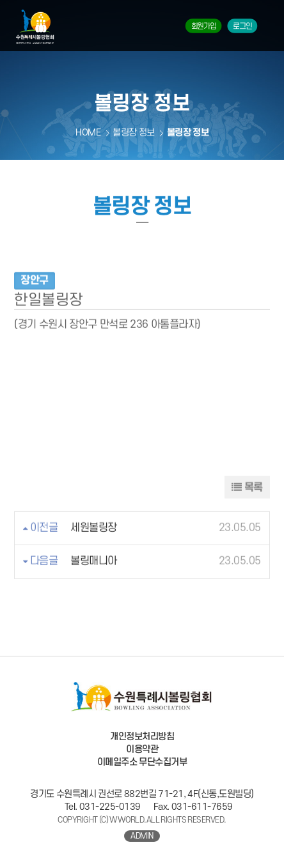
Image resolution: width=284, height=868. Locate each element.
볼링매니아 (94, 573)
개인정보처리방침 (142, 737)
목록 (247, 499)
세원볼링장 (94, 539)
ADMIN (142, 836)
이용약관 (142, 749)
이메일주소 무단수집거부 (142, 762)
